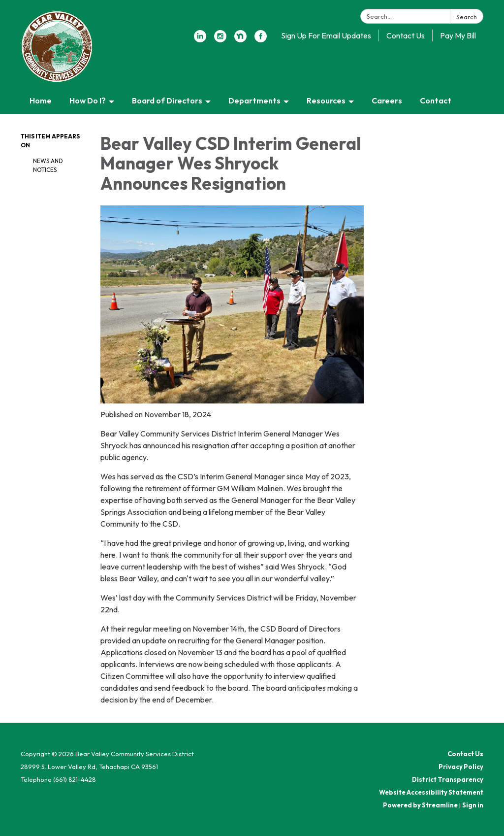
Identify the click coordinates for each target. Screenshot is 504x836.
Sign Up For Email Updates (326, 35)
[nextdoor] (240, 39)
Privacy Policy (461, 767)
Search (467, 17)
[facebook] (261, 39)
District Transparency (448, 779)
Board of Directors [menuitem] (167, 100)
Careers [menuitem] (387, 100)
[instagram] (220, 39)
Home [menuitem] (41, 100)
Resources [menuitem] (326, 100)
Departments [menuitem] (254, 100)
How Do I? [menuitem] (88, 100)
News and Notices (48, 165)
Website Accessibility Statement (431, 792)
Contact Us (406, 35)
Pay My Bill (458, 35)
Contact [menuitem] (436, 100)
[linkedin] (200, 39)
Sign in (473, 805)
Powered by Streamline (420, 805)
